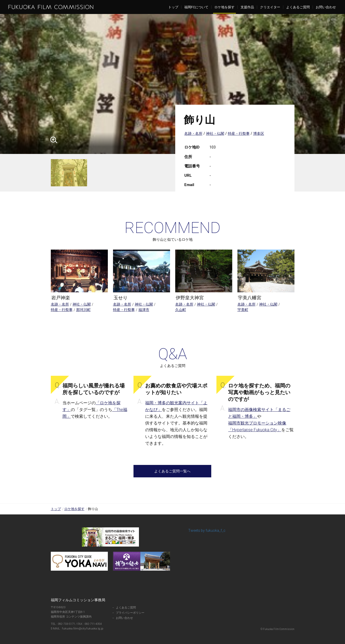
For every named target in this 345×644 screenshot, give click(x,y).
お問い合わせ (326, 7)
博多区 (259, 133)
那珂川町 (83, 310)
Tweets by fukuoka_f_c (207, 530)
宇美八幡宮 (250, 298)
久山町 (181, 310)
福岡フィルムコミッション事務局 (78, 600)
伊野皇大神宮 (190, 298)
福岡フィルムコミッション (51, 7)
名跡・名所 (193, 133)
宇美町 (243, 310)
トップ (173, 7)
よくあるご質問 (298, 7)
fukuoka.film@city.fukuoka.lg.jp (80, 629)
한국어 (332, 19)
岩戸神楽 (61, 298)
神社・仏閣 (215, 133)
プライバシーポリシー (130, 613)
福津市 (144, 310)
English (306, 20)
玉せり (121, 298)
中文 (319, 20)
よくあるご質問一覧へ (172, 471)
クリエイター (270, 7)
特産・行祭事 (239, 133)
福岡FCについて (196, 7)
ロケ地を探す (224, 7)
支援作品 (247, 7)
